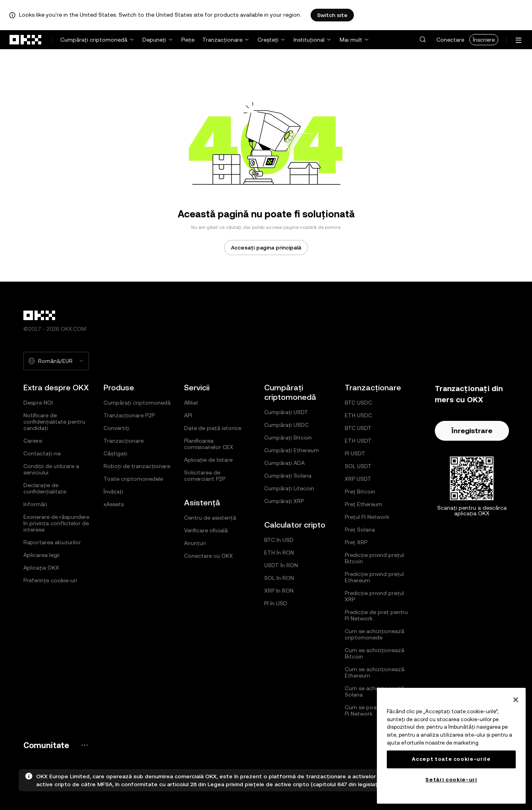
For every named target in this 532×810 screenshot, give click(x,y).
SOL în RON (279, 578)
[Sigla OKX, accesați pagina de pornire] (26, 40)
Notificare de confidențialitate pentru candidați (54, 422)
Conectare (450, 40)
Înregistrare (472, 431)
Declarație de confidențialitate (45, 488)
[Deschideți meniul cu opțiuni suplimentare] (519, 40)
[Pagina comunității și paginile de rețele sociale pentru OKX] (85, 745)
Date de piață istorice (213, 428)
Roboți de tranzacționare (137, 466)
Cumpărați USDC (286, 425)
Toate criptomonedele (133, 479)
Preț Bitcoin (360, 491)
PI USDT (355, 453)
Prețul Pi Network (367, 517)
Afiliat (191, 403)
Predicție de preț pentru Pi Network (376, 615)
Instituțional (309, 40)
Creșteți (268, 40)
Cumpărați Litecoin (289, 488)
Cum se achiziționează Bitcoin (375, 653)
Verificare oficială (206, 530)
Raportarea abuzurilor (52, 542)
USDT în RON (281, 565)
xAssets (114, 504)
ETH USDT (358, 441)
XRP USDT (358, 479)
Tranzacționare (222, 40)
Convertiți (116, 428)
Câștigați (115, 453)
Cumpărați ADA (284, 463)
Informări (35, 504)
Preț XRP (356, 542)
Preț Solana (360, 530)
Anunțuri (195, 543)
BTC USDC (358, 403)
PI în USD (276, 603)
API (188, 415)
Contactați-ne (42, 453)
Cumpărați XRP (284, 501)
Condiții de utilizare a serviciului (51, 469)
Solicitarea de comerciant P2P (205, 476)
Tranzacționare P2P (129, 415)
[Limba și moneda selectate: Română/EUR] (56, 361)
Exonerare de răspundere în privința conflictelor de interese (56, 523)
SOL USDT (358, 466)
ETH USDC (358, 415)
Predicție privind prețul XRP (374, 596)
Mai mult (351, 40)
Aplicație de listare (208, 460)
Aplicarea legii (41, 555)
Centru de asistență (210, 518)
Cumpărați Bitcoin (288, 438)
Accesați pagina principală (266, 248)
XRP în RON (279, 591)
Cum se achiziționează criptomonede (375, 634)
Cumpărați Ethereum (292, 450)
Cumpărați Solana (288, 476)
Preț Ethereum (364, 504)
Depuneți (154, 40)
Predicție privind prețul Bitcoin (374, 558)
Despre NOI (38, 403)
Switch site (332, 15)
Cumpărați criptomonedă (94, 40)
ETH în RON (279, 553)
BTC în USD (279, 540)
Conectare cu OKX (208, 556)
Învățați (113, 491)
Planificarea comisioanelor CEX (209, 444)
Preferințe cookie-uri (50, 580)
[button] (423, 40)
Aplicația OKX (41, 568)
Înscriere (484, 40)
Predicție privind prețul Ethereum (374, 577)
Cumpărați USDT (286, 412)
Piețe (188, 40)
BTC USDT (358, 428)
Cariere (33, 441)
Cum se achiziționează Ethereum (375, 672)
